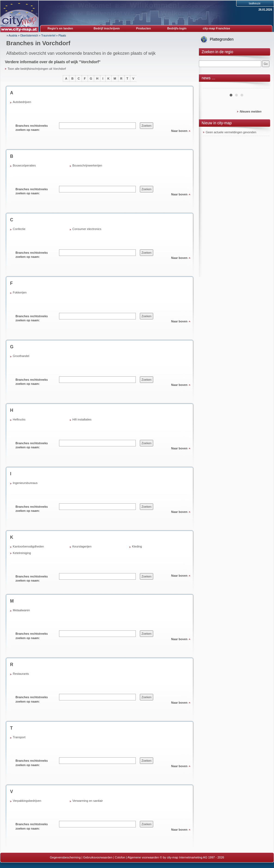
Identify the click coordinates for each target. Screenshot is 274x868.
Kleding (137, 546)
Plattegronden (222, 39)
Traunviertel (48, 36)
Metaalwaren (21, 610)
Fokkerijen (20, 292)
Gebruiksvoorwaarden (98, 857)
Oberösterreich (29, 36)
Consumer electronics (87, 229)
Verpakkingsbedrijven (27, 801)
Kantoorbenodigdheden (28, 546)
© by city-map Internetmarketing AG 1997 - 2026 (192, 857)
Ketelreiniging (22, 553)
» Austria (12, 36)
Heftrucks (19, 419)
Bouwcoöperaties (24, 165)
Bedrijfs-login (177, 28)
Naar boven (179, 131)
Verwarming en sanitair (88, 801)
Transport (19, 737)
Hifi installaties (82, 419)
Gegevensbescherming (65, 857)
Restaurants (21, 674)
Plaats (62, 36)
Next (263, 86)
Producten (143, 28)
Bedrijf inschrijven (107, 28)
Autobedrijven (22, 102)
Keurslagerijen (82, 546)
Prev (210, 86)
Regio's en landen (60, 28)
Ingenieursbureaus (25, 483)
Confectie (19, 229)
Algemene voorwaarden (143, 857)
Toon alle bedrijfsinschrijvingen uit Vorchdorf (37, 69)
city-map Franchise (216, 28)
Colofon (120, 857)
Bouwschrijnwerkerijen (87, 165)
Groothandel (21, 356)
